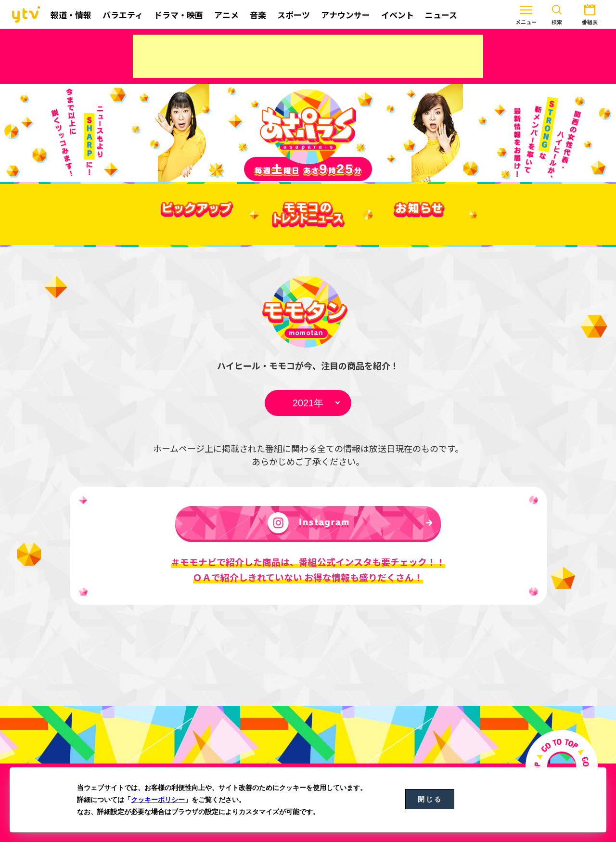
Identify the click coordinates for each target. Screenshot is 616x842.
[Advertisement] (308, 56)
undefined (308, 403)
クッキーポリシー (158, 800)
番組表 (561, 13)
